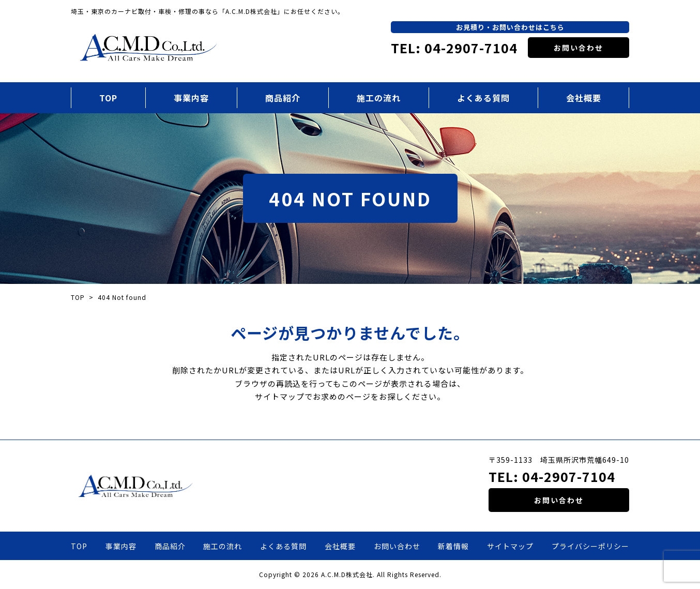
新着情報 (453, 546)
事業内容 (191, 98)
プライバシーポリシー (590, 546)
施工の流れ (379, 98)
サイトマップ (510, 546)
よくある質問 (483, 98)
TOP (108, 98)
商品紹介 (283, 98)
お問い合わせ (579, 48)
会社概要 (584, 98)
